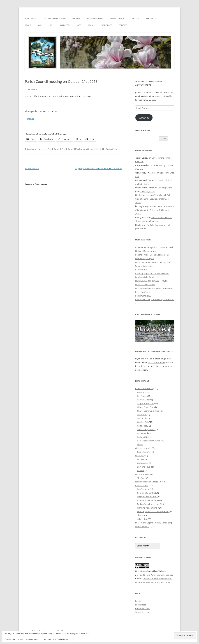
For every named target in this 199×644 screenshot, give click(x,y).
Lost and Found (144, 467)
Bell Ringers (142, 396)
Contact (123, 25)
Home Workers (144, 433)
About (28, 25)
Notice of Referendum (145, 251)
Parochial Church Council (149, 441)
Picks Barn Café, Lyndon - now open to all (154, 247)
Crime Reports (144, 452)
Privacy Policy (31, 631)
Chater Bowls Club (146, 407)
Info (79, 25)
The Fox (141, 478)
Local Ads (140, 456)
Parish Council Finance (147, 500)
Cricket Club (143, 418)
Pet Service (32, 168)
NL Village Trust (95, 18)
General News (142, 448)
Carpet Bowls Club (146, 403)
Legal (91, 25)
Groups (76, 18)
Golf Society (143, 426)
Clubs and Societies (144, 388)
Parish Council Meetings (73, 149)
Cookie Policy (63, 639)
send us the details (156, 362)
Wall (40, 25)
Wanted (141, 470)
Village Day (142, 519)
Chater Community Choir (149, 411)
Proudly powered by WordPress (53, 631)
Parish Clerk (111, 149)
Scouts (140, 444)
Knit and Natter (144, 437)
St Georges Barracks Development (153, 512)
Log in (138, 601)
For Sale (141, 459)
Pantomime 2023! (143, 296)
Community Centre (146, 493)
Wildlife (135, 18)
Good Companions (146, 429)
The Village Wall (165, 188)
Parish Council (117, 18)
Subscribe (144, 118)
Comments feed (143, 608)
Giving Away (143, 463)
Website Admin (142, 526)
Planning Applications (147, 508)
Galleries (151, 18)
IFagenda (30, 119)
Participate (106, 25)
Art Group (142, 392)
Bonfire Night (143, 489)
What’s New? (31, 18)
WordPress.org (142, 612)
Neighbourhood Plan (55, 18)
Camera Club (143, 400)
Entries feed (141, 605)
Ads (52, 25)
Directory (65, 25)
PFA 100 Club (141, 270)
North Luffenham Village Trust (149, 482)
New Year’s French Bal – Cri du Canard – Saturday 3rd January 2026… (153, 199)
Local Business (142, 474)
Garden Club (143, 422)
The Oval (141, 515)
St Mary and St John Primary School (152, 523)
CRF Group (142, 415)
